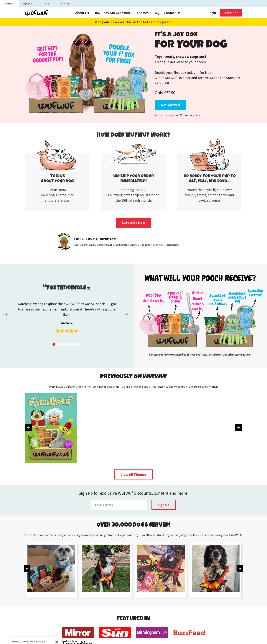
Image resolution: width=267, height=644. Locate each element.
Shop (46, 4)
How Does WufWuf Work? (113, 13)
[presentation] (7, 314)
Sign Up (164, 505)
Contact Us (172, 13)
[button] (54, 344)
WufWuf (9, 4)
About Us (82, 13)
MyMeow (28, 4)
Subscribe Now (133, 223)
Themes (142, 13)
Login (212, 13)
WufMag (65, 4)
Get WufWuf (171, 105)
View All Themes (133, 474)
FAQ (156, 13)
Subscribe (231, 13)
